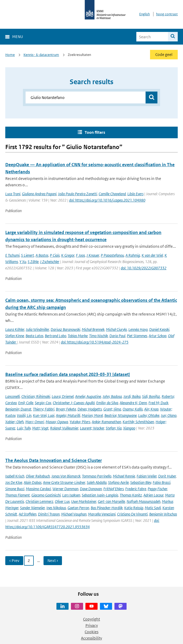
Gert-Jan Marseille (111, 501)
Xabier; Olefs (15, 422)
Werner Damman (65, 489)
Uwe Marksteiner (84, 501)
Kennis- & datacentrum (41, 55)
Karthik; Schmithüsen (138, 422)
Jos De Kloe (14, 482)
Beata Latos (34, 336)
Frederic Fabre (136, 489)
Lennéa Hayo (138, 329)
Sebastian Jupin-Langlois (100, 495)
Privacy (92, 625)
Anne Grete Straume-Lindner (64, 482)
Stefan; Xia (114, 428)
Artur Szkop (158, 336)
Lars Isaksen (71, 495)
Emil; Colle (26, 403)
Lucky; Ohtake (149, 415)
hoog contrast (167, 14)
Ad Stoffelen (28, 514)
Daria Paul (117, 336)
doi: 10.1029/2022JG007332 (144, 268)
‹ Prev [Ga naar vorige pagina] (14, 560)
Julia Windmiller (37, 329)
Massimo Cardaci (38, 489)
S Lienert (28, 255)
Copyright (91, 619)
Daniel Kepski (159, 329)
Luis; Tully (24, 428)
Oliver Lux (62, 501)
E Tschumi (12, 255)
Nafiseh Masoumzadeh (143, 501)
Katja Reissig (134, 508)
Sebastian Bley (141, 482)
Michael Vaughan (74, 514)
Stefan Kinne (15, 336)
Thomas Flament (18, 495)
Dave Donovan (91, 489)
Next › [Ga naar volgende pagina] (53, 560)
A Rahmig (133, 255)
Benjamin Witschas (163, 514)
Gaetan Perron (78, 508)
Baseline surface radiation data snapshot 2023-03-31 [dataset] (68, 374)
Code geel (164, 54)
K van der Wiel (152, 255)
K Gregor (68, 255)
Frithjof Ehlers (114, 489)
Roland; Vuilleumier (64, 428)
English (145, 14)
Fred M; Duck (158, 403)
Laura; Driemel (63, 396)
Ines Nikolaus (56, 508)
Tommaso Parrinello (97, 476)
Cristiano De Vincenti (132, 514)
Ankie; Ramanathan (106, 422)
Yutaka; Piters (80, 422)
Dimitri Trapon (49, 514)
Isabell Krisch (15, 476)
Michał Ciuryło (116, 329)
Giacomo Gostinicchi (46, 495)
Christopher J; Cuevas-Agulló (74, 403)
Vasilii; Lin (24, 415)
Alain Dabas (33, 482)
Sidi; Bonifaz (151, 396)
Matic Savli (153, 508)
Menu (18, 37)
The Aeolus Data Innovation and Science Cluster (54, 460)
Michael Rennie (124, 476)
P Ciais (55, 255)
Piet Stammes (137, 336)
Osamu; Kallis (133, 409)
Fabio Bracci (162, 482)
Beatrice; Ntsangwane (121, 415)
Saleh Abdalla (97, 482)
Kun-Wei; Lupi (44, 415)
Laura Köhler (15, 329)
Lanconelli (13, 396)
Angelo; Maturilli (68, 415)
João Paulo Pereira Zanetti (78, 194)
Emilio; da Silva (107, 403)
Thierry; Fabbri (44, 409)
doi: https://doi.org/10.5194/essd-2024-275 (95, 342)
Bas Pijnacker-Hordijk (107, 508)
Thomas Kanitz (131, 495)
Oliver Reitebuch (38, 476)
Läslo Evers (135, 194)
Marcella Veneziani (102, 514)
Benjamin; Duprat (18, 409)
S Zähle (33, 262)
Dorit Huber (167, 476)
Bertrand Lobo (56, 336)
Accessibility (91, 638)
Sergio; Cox (43, 403)
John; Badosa (112, 396)
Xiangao (129, 428)
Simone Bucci (15, 489)
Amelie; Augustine (88, 396)
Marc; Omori (35, 422)
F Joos (80, 255)
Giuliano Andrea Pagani (39, 194)
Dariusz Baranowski (65, 329)
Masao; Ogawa (57, 422)
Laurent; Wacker (92, 428)
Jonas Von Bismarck (66, 476)
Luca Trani (13, 194)
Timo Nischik (98, 336)
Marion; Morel (92, 415)
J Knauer (93, 255)
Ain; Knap (151, 409)
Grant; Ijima (112, 409)
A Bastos (42, 255)
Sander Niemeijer (32, 508)
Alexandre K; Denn (133, 403)
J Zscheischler (50, 262)
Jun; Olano (169, 415)
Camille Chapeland (112, 194)
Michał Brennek (93, 329)
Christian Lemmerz (39, 501)
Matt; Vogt (40, 428)
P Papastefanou (112, 255)
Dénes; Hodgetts (90, 409)
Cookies (91, 632)
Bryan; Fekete (66, 409)
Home (10, 55)
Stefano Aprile (118, 482)
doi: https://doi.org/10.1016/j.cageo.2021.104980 (107, 200)
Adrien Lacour (153, 495)
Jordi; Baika (132, 396)
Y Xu (23, 262)
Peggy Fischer (157, 489)
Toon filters (95, 132)
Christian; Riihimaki (36, 396)
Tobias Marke (78, 336)
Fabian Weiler (147, 476)
